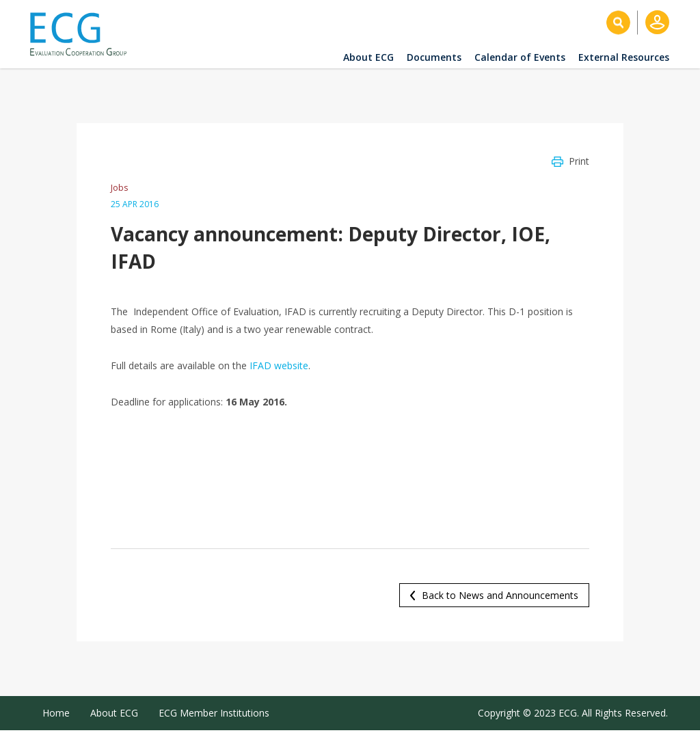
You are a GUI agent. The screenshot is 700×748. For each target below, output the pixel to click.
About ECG (368, 57)
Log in (657, 22)
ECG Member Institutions (214, 713)
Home (56, 713)
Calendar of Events (520, 57)
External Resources (624, 57)
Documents (434, 57)
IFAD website (279, 365)
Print (579, 161)
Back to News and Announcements (500, 595)
